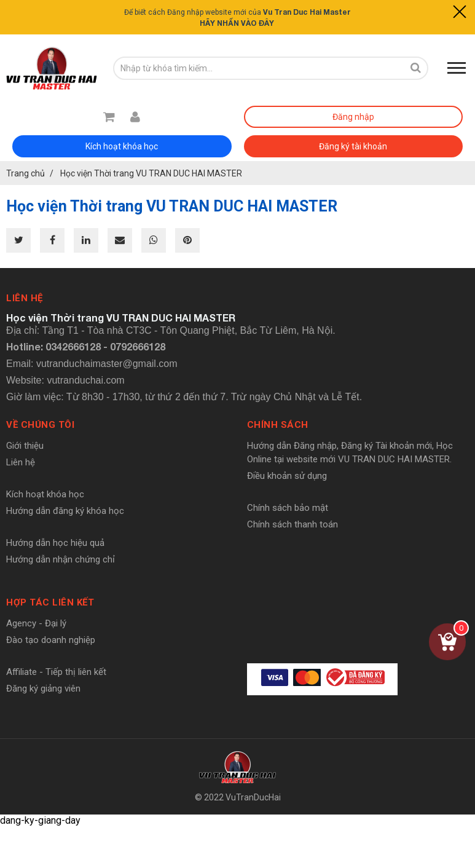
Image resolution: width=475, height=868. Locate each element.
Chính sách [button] (278, 425)
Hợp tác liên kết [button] (50, 602)
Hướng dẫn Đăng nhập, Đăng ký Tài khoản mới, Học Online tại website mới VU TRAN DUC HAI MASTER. (350, 452)
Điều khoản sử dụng (287, 476)
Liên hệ (21, 462)
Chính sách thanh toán (292, 524)
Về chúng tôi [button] (40, 425)
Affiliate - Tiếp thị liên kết (56, 672)
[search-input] (258, 68)
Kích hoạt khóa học (122, 146)
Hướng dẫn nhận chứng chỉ (61, 559)
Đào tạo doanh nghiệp (51, 640)
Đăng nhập (353, 117)
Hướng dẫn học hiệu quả (55, 543)
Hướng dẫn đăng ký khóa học (65, 511)
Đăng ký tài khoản (353, 146)
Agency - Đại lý (36, 623)
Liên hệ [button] (25, 298)
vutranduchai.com (85, 380)
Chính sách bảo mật (288, 508)
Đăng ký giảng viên (43, 688)
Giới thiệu (25, 446)
